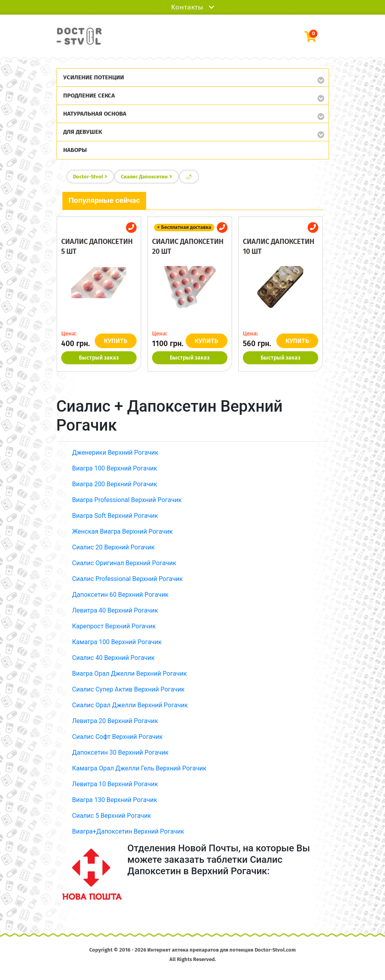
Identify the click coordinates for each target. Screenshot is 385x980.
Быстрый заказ (99, 358)
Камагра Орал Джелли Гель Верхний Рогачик (139, 768)
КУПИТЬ (116, 341)
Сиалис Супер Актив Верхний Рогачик (129, 689)
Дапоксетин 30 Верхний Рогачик (121, 752)
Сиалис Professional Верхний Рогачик (128, 579)
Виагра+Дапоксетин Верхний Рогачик (128, 831)
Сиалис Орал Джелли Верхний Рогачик (130, 705)
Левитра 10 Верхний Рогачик (115, 784)
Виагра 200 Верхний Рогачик (115, 484)
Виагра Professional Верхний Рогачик (127, 500)
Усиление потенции (94, 77)
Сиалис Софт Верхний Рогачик (117, 737)
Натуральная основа (95, 114)
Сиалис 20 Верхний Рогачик (114, 547)
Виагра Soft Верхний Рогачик (115, 516)
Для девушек (83, 132)
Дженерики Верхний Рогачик (115, 453)
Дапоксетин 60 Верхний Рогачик (121, 595)
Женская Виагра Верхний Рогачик (123, 531)
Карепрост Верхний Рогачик (114, 626)
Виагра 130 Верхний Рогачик (115, 800)
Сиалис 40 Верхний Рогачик (114, 658)
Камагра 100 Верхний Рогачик (117, 642)
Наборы (75, 150)
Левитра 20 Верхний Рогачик (115, 721)
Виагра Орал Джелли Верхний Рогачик (130, 674)
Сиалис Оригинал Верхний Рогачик (124, 563)
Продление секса (89, 96)
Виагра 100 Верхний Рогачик (115, 468)
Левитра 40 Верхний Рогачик (115, 610)
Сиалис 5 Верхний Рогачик (112, 816)
